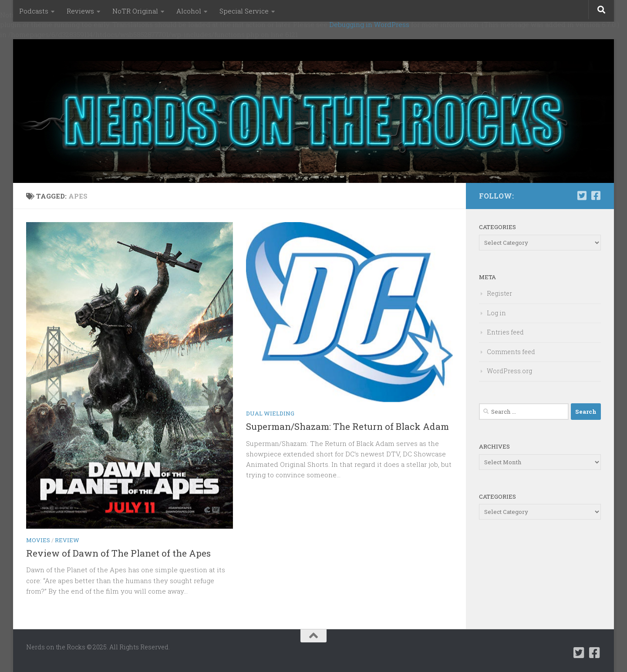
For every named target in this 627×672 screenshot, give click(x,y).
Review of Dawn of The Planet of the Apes (118, 553)
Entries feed (505, 332)
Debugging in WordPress (369, 24)
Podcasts (34, 11)
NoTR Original (135, 11)
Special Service (244, 11)
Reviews (80, 11)
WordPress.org (509, 371)
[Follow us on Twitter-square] (582, 196)
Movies (38, 540)
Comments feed (511, 352)
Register (499, 293)
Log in (496, 313)
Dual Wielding (270, 413)
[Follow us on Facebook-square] (596, 196)
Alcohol (189, 11)
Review (67, 540)
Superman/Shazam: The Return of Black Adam (347, 426)
